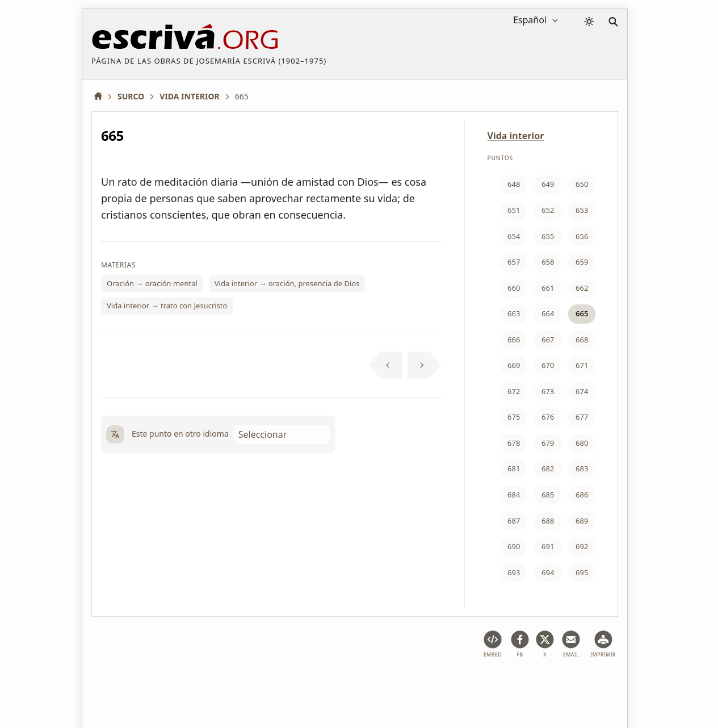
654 (514, 236)
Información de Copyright (374, 685)
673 (548, 391)
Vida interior (516, 136)
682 (548, 468)
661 (548, 288)
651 (514, 210)
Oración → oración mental (152, 283)
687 (514, 521)
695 (582, 572)
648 (514, 184)
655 (548, 236)
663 (514, 313)
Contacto (453, 685)
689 (582, 521)
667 (548, 340)
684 (514, 495)
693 (514, 572)
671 (582, 365)
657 (514, 262)
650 (582, 184)
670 (548, 365)
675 (514, 417)
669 (514, 365)
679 (548, 443)
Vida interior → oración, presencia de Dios (287, 283)
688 (548, 521)
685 (548, 495)
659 (582, 262)
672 (514, 391)
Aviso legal (164, 685)
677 (582, 417)
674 (582, 391)
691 (548, 546)
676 (548, 417)
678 (514, 443)
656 (582, 236)
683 (582, 468)
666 (514, 340)
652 (548, 210)
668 (582, 340)
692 (582, 546)
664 (548, 313)
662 (582, 288)
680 (582, 443)
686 (582, 495)
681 (514, 468)
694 (548, 572)
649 (548, 184)
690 (514, 546)
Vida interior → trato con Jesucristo (167, 306)
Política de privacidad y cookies (255, 685)
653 (582, 210)
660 (514, 288)
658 (548, 262)
